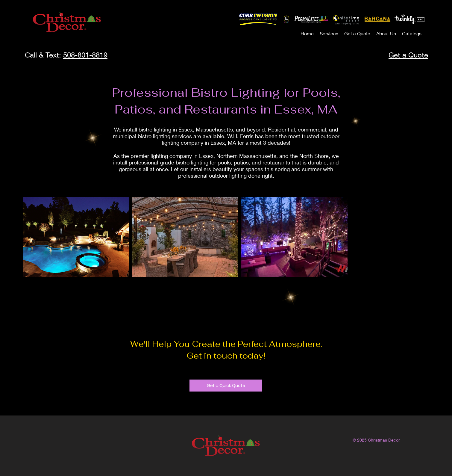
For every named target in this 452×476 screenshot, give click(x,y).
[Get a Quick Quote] (226, 386)
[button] (329, 33)
